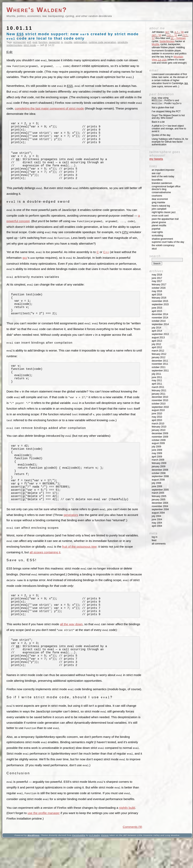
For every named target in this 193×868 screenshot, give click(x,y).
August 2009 (158, 443)
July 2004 (156, 516)
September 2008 (160, 476)
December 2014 (160, 314)
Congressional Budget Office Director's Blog (166, 188)
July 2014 (156, 328)
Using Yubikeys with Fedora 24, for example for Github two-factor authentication (170, 142)
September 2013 (160, 334)
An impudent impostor (163, 170)
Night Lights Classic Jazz (164, 212)
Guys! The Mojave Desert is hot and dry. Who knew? (168, 117)
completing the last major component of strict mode (49, 107)
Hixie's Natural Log (161, 206)
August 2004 (158, 513)
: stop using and (167, 101)
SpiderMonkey (167, 41)
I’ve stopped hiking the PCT (166, 111)
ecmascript (20, 42)
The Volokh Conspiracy (163, 245)
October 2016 (159, 288)
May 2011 (157, 380)
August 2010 (158, 410)
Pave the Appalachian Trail (165, 219)
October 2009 (159, 440)
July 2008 (156, 483)
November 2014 (160, 318)
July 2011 (156, 374)
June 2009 (157, 450)
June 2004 (157, 519)
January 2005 (159, 500)
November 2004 (160, 506)
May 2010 (157, 417)
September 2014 (160, 324)
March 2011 (158, 387)
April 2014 (157, 331)
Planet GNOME (159, 222)
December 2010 (160, 397)
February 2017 (159, 285)
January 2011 (159, 394)
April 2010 (157, 420)
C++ (106, 259)
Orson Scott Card (160, 216)
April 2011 (157, 384)
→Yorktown (178, 38)
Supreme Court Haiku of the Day (168, 242)
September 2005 (160, 490)
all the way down (71, 650)
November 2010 (160, 400)
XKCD (154, 249)
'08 (179, 32)
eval (35, 42)
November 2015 (160, 301)
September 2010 (160, 407)
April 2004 (157, 526)
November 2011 (160, 364)
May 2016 (157, 291)
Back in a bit (158, 122)
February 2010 (159, 427)
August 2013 (158, 338)
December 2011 (160, 361)
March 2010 (158, 424)
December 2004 (160, 503)
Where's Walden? (37, 10)
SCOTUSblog (157, 236)
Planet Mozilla (159, 225)
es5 (29, 42)
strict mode (30, 45)
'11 (172, 35)
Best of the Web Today (163, 176)
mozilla (68, 42)
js (62, 42)
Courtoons (157, 196)
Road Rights (157, 232)
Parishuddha (79, 863)
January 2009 (159, 466)
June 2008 (157, 486)
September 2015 (160, 304)
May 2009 (157, 453)
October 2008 (159, 473)
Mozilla (155, 44)
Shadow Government (162, 239)
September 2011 (160, 371)
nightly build (127, 836)
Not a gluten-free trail (163, 108)
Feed (154, 540)
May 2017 (157, 281)
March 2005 (158, 493)
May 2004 (157, 523)
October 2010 (159, 404)
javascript (54, 42)
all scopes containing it (45, 574)
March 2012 (158, 351)
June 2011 (157, 377)
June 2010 (157, 414)
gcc (25, 265)
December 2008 (160, 470)
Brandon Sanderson (162, 183)
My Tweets (156, 159)
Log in (155, 537)
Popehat (156, 229)
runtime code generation (102, 42)
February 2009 (159, 463)
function (43, 42)
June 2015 (157, 308)
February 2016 (159, 298)
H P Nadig (95, 863)
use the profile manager (44, 841)
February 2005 (159, 496)
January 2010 (159, 430)
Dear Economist (160, 199)
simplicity (123, 42)
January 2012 (159, 357)
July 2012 (156, 344)
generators (71, 537)
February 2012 (159, 354)
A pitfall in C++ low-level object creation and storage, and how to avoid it (169, 129)
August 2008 (158, 480)
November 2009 (160, 437)
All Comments (159, 544)
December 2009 (160, 433)
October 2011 (159, 367)
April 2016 (157, 295)
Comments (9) (132, 855)
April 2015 (157, 311)
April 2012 (157, 347)
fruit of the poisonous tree (79, 569)
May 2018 (157, 275)
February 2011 (159, 390)
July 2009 (156, 447)
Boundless (157, 180)
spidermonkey (14, 45)
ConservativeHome (161, 192)
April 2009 (157, 457)
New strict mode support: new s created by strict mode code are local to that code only (73, 36)
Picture (105, 863)
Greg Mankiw (158, 202)
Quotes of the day (161, 135)
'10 (156, 35)
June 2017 (157, 278)
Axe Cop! (156, 173)
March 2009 (158, 460)
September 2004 (160, 509)
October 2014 (159, 321)
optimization (80, 42)
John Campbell (159, 209)
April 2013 (157, 341)
